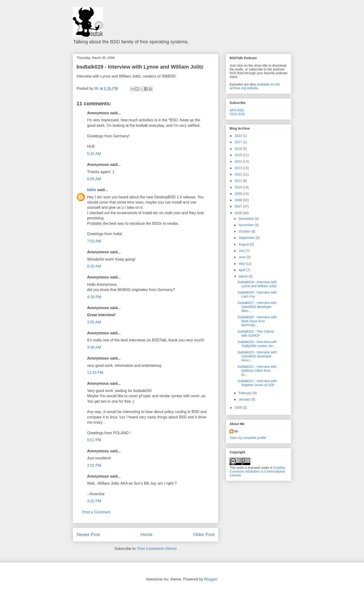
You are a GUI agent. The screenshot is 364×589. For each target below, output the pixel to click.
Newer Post (88, 534)
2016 (239, 149)
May (242, 264)
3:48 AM (94, 347)
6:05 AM (94, 179)
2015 (239, 155)
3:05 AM (94, 322)
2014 (239, 161)
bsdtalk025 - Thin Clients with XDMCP (256, 333)
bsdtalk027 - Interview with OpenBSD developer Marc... (257, 307)
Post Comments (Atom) (157, 549)
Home (147, 534)
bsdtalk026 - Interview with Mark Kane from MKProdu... (257, 321)
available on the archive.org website (255, 86)
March (244, 276)
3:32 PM (94, 501)
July (242, 251)
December (247, 219)
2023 (239, 136)
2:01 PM (94, 465)
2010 (239, 187)
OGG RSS (237, 114)
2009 (239, 194)
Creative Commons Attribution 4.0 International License (257, 471)
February (246, 393)
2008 (239, 200)
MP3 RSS (237, 110)
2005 (239, 408)
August (244, 244)
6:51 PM (94, 440)
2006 (239, 213)
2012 (239, 174)
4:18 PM (94, 297)
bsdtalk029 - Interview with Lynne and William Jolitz (140, 67)
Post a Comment (96, 512)
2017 (239, 142)
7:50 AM (94, 241)
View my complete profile (248, 438)
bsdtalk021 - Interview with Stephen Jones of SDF (257, 383)
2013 (239, 168)
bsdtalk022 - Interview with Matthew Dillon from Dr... (257, 371)
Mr (236, 431)
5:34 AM (94, 154)
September (247, 238)
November (247, 225)
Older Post (204, 534)
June (243, 257)
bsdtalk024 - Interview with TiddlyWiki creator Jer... (257, 344)
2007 (239, 206)
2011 (239, 181)
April (242, 270)
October (245, 231)
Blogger (210, 579)
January (245, 399)
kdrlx (92, 190)
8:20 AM (94, 266)
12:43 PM (95, 373)
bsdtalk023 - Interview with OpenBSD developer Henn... (257, 356)
